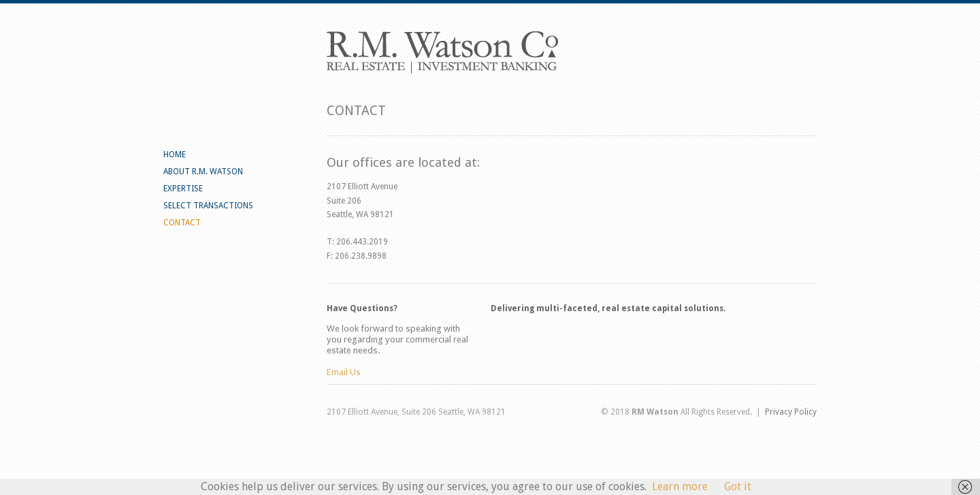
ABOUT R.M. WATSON (203, 172)
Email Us (344, 372)
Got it (738, 486)
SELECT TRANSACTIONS (208, 206)
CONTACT (182, 223)
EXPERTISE (183, 189)
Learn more (680, 486)
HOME (175, 155)
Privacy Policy (791, 412)
